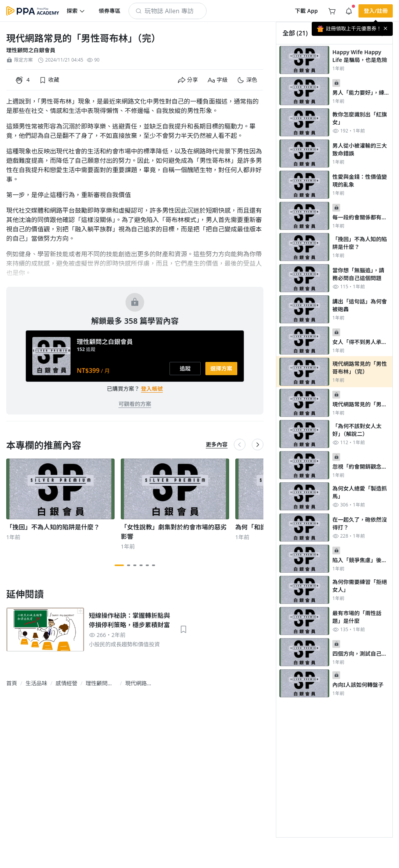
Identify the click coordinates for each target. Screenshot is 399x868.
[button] (76, 11)
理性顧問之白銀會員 (31, 50)
